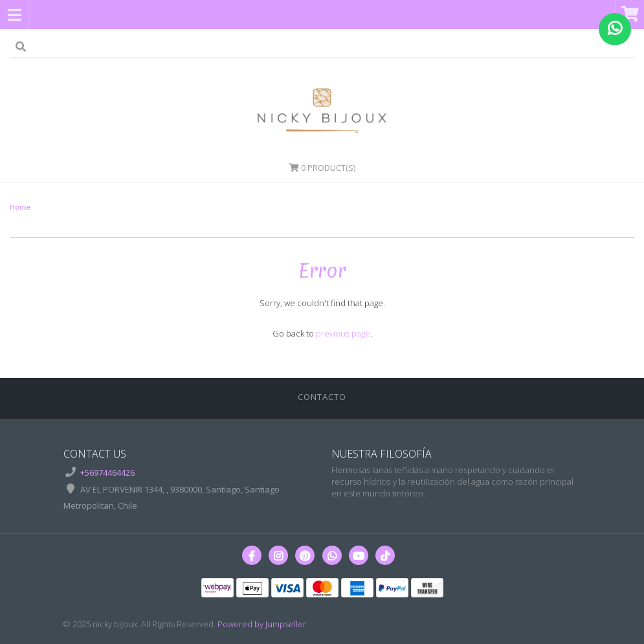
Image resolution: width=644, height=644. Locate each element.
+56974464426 (107, 472)
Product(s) (322, 168)
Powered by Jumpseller (262, 624)
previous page (343, 333)
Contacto (322, 397)
